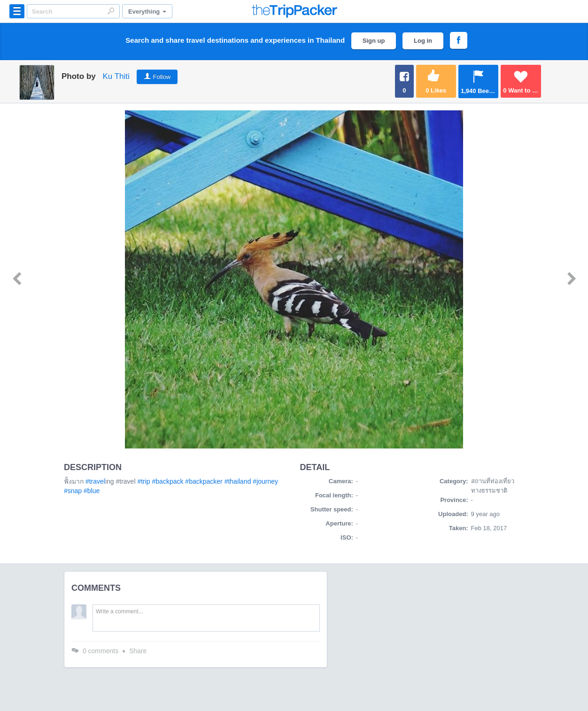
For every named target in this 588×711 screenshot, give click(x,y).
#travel (95, 481)
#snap (73, 491)
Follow (162, 77)
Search (111, 11)
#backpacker (204, 481)
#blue (92, 491)
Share (138, 651)
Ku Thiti (116, 76)
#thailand (238, 481)
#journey (265, 481)
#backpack (168, 481)
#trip (143, 481)
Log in (423, 41)
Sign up (374, 41)
